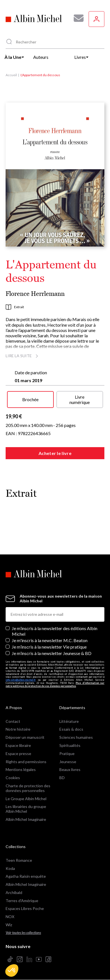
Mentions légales (21, 769)
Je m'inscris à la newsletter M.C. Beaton (50, 640)
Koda (10, 868)
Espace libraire (18, 745)
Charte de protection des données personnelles (28, 788)
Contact (13, 721)
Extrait (15, 307)
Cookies (13, 778)
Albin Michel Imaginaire (26, 819)
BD (62, 778)
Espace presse (18, 753)
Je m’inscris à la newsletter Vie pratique (49, 647)
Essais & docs (71, 729)
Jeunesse (68, 762)
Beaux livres (70, 769)
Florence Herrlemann (35, 294)
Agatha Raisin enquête (26, 876)
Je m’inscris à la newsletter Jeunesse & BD (52, 653)
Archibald (14, 892)
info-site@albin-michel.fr (21, 680)
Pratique (67, 753)
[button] (12, 970)
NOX (10, 917)
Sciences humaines (76, 737)
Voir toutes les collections (23, 933)
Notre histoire (18, 729)
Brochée (30, 399)
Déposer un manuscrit (25, 737)
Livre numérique (80, 400)
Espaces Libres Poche (25, 908)
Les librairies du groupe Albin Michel (26, 809)
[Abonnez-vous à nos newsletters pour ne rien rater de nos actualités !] (77, 18)
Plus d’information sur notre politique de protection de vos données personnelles (55, 684)
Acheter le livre (55, 453)
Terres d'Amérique (22, 901)
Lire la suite (23, 356)
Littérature (69, 721)
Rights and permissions (26, 762)
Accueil (11, 75)
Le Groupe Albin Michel (26, 799)
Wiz (9, 925)
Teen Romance (19, 860)
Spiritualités (70, 745)
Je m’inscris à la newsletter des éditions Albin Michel (55, 631)
